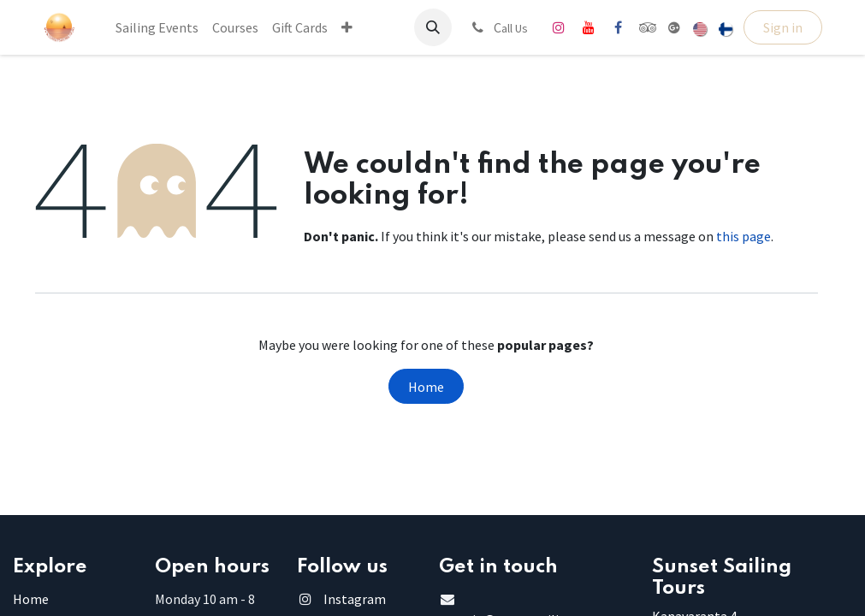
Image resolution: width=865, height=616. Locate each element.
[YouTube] (589, 27)
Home (426, 387)
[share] (674, 27)
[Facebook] (619, 27)
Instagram (355, 599)
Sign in (783, 27)
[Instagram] (559, 27)
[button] (433, 27)
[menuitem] (157, 27)
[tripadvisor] (648, 27)
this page (744, 236)
